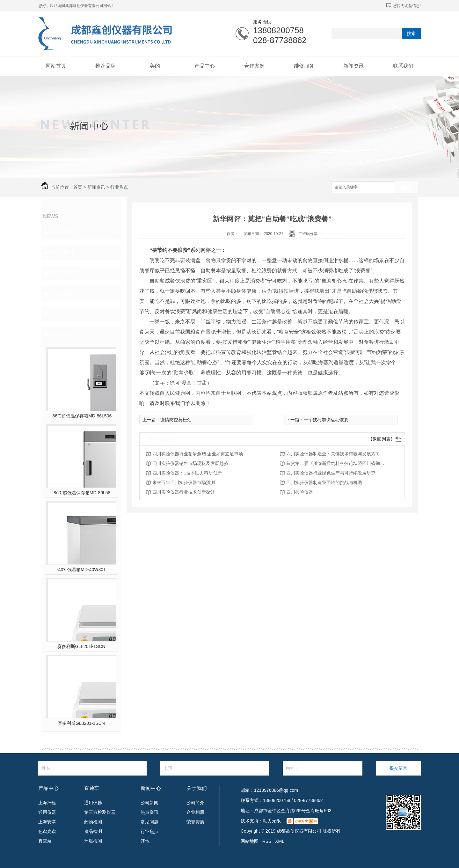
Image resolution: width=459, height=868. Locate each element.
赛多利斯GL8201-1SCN (81, 723)
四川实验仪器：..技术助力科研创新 (187, 473)
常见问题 (62, 273)
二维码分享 (308, 234)
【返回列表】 (382, 439)
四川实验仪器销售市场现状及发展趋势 (190, 463)
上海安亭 (47, 822)
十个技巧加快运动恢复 (326, 420)
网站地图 (250, 841)
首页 (78, 187)
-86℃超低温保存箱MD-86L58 (81, 493)
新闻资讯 (353, 66)
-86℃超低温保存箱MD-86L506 (81, 416)
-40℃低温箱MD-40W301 (81, 570)
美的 (155, 66)
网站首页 (56, 66)
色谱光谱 (47, 831)
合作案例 (254, 66)
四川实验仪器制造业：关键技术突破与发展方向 (333, 454)
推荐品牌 (106, 66)
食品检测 (93, 831)
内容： (323, 768)
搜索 (411, 33)
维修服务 (304, 66)
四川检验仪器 (300, 492)
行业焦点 (119, 187)
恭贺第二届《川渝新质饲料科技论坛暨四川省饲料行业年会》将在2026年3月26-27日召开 (337, 463)
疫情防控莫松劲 (176, 420)
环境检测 (93, 841)
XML (280, 841)
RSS (267, 841)
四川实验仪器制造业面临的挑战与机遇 (324, 482)
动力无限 (272, 821)
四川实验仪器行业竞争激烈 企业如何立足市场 (198, 454)
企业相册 (195, 812)
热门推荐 (62, 334)
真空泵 (45, 841)
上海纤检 (47, 803)
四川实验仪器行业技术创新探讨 (184, 492)
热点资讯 (62, 253)
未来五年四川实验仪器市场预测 (184, 482)
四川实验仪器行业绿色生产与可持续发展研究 (331, 473)
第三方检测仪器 (100, 812)
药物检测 (93, 822)
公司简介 (195, 803)
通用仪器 (47, 812)
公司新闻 (62, 232)
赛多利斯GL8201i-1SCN (81, 646)
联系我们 (403, 66)
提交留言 (398, 768)
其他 (57, 314)
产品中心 (205, 66)
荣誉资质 (195, 822)
